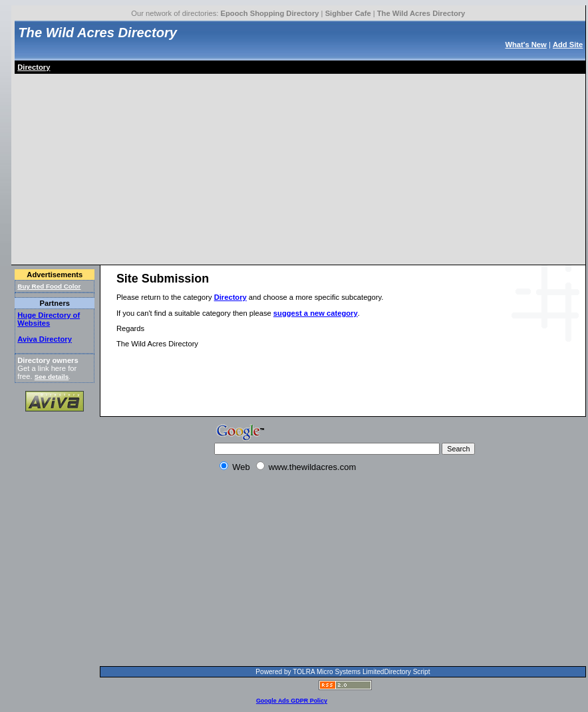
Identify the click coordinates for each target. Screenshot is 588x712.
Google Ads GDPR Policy (292, 701)
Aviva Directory (45, 339)
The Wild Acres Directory (421, 13)
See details (52, 377)
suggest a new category (316, 313)
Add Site (568, 45)
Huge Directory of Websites (49, 319)
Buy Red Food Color (49, 286)
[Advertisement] (172, 167)
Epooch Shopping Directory (270, 13)
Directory (34, 67)
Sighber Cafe (348, 13)
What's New (525, 45)
